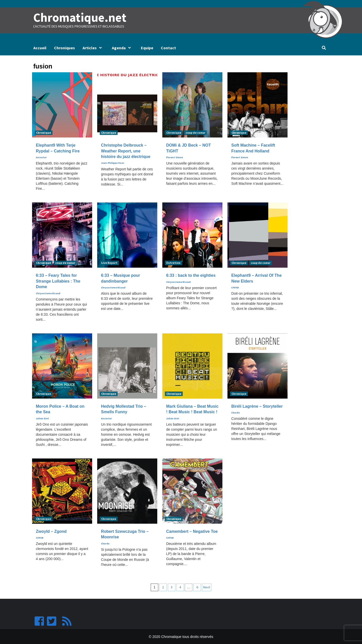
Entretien (173, 263)
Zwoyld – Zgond (51, 531)
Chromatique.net (79, 17)
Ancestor (41, 157)
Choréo (236, 412)
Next (207, 587)
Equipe (147, 48)
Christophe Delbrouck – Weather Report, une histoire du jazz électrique (126, 151)
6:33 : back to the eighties (191, 275)
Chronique (44, 133)
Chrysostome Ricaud (48, 293)
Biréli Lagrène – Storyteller (257, 406)
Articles (93, 48)
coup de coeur (195, 133)
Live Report (109, 263)
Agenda (123, 48)
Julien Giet (42, 418)
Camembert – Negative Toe (192, 531)
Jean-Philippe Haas (113, 163)
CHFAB (235, 287)
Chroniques (64, 48)
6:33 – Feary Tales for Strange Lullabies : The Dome (58, 281)
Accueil (40, 48)
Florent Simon (175, 157)
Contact (168, 48)
